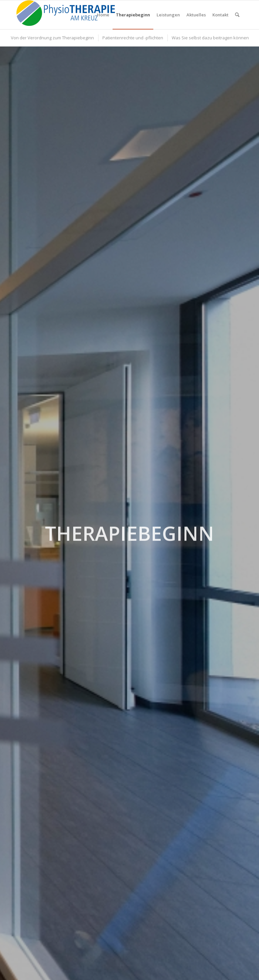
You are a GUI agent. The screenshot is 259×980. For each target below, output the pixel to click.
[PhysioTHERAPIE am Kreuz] (66, 15)
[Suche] (237, 15)
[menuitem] (103, 15)
